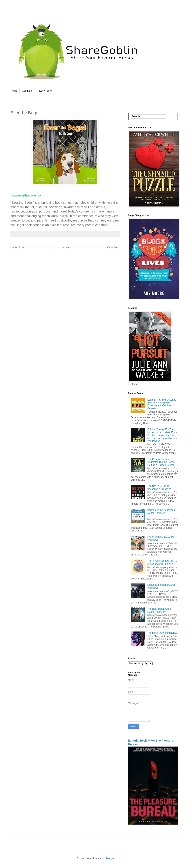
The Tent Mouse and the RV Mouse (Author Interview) (162, 562)
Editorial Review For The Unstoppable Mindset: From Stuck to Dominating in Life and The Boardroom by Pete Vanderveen (162, 435)
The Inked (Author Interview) (162, 633)
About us (27, 91)
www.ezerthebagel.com (27, 195)
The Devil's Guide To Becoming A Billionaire (159, 487)
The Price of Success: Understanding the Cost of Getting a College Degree (161, 462)
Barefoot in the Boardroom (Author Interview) (161, 511)
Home (14, 91)
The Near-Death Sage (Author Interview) (159, 610)
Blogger (110, 858)
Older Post (113, 248)
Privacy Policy (44, 91)
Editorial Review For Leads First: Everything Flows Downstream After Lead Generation (162, 404)
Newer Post (18, 248)
